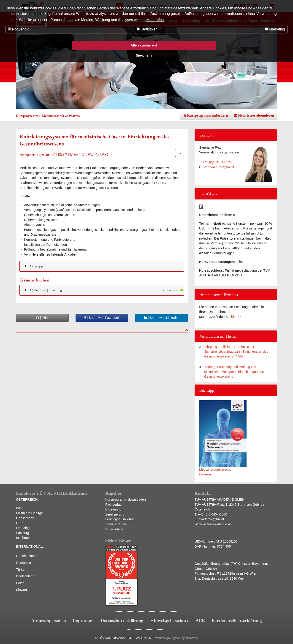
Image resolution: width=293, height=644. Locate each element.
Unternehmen (115, 529)
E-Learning (113, 509)
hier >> (236, 317)
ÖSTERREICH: (27, 499)
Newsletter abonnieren (256, 115)
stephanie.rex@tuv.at (219, 167)
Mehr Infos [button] (155, 20)
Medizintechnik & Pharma (61, 116)
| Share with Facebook (102, 318)
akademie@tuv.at (211, 519)
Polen (20, 583)
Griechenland (26, 556)
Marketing (275, 29)
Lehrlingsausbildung (120, 519)
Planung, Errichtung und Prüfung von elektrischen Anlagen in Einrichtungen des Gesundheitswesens (234, 372)
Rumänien (24, 563)
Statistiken (147, 29)
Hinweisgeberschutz (169, 620)
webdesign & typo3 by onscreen (176, 638)
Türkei (21, 570)
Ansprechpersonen (49, 620)
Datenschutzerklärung (122, 620)
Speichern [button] (144, 55)
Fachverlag (113, 505)
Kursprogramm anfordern (208, 115)
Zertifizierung (115, 514)
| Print (42, 318)
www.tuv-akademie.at (215, 524)
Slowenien (24, 590)
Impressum (83, 620)
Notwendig (19, 29)
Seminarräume (116, 524)
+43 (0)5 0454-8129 (217, 162)
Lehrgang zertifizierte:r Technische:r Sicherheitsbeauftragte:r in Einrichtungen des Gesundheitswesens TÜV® (236, 352)
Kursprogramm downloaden (126, 499)
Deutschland (25, 576)
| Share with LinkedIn (161, 318)
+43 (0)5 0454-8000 (213, 514)
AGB (200, 620)
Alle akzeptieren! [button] (144, 45)
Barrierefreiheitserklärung (237, 620)
